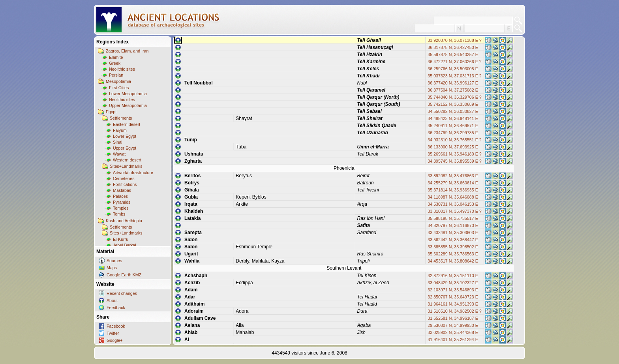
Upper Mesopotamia (128, 105)
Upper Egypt (125, 148)
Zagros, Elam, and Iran (127, 51)
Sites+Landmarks (126, 166)
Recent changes (122, 293)
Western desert (127, 160)
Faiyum (120, 130)
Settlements (121, 118)
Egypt (111, 112)
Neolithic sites (122, 69)
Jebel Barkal (125, 245)
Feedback (116, 308)
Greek (115, 63)
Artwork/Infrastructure (133, 173)
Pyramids (122, 202)
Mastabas (122, 190)
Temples (121, 208)
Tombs (119, 214)
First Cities (119, 88)
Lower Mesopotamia (128, 94)
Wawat (119, 154)
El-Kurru (121, 239)
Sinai (118, 142)
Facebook (116, 326)
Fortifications (125, 184)
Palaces (120, 196)
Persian (116, 75)
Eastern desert (127, 124)
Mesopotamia (118, 81)
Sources (114, 261)
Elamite (116, 57)
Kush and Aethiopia (124, 221)
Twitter (113, 333)
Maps (112, 268)
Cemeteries (124, 178)
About (112, 300)
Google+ (115, 340)
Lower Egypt (125, 136)
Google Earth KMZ (124, 275)
